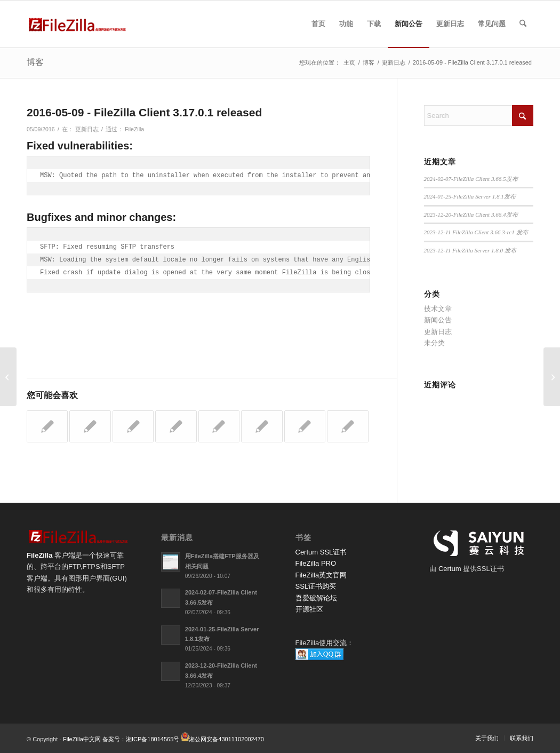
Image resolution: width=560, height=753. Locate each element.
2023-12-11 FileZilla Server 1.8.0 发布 (470, 250)
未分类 (434, 343)
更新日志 (87, 129)
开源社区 (309, 609)
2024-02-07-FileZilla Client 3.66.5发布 (471, 179)
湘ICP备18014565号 (153, 739)
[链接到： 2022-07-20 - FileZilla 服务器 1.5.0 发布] (176, 426)
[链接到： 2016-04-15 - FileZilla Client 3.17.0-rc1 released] (219, 426)
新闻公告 (438, 320)
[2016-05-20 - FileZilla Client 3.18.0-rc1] (552, 377)
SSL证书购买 (316, 586)
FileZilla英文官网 (321, 575)
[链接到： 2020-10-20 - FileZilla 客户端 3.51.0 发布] (347, 426)
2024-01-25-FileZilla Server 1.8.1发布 (470, 196)
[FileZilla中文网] (78, 24)
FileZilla (134, 129)
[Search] (523, 24)
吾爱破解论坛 (316, 598)
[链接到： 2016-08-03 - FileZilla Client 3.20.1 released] (90, 426)
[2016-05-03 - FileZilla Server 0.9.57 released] (8, 377)
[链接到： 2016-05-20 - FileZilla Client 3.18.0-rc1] (133, 426)
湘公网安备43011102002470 (226, 739)
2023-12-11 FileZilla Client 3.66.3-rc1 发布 (476, 232)
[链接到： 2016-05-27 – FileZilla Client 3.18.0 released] (262, 426)
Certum (451, 569)
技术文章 (438, 309)
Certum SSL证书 (321, 552)
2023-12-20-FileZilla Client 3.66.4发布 (471, 215)
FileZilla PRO (316, 563)
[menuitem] (318, 24)
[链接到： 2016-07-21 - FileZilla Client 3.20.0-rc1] (305, 426)
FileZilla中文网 (82, 739)
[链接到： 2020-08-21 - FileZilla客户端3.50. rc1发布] (47, 426)
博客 (35, 62)
